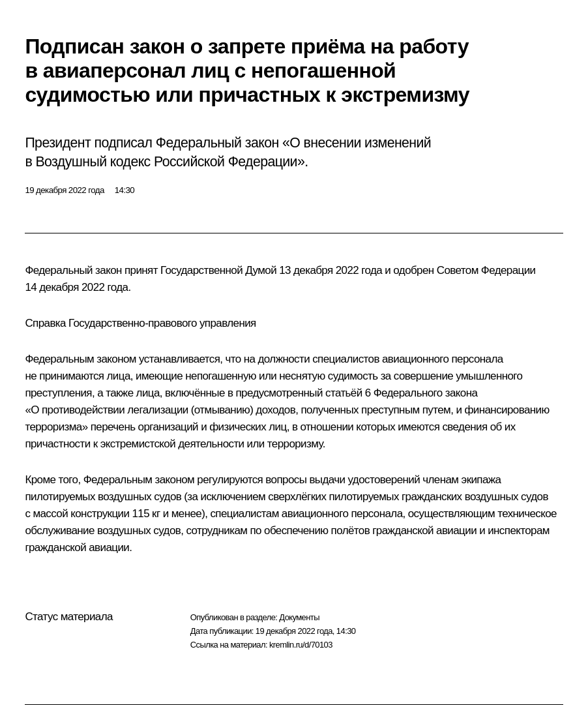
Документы (299, 617)
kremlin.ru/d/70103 (301, 645)
